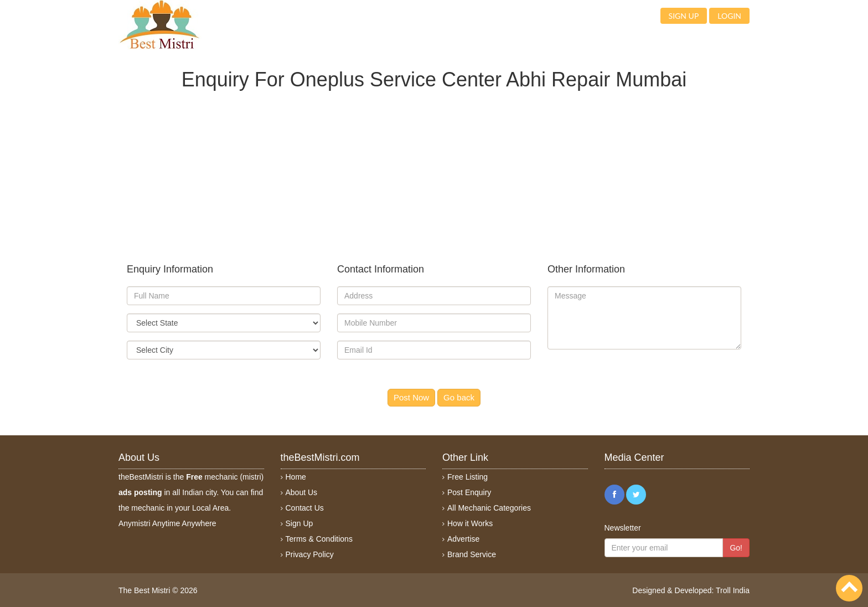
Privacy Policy (310, 554)
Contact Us (305, 508)
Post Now (411, 397)
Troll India (733, 590)
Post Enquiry (469, 492)
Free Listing (467, 477)
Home (296, 477)
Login (729, 16)
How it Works (470, 523)
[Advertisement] (434, 168)
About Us (302, 492)
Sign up (684, 16)
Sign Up (299, 523)
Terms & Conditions (319, 539)
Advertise (463, 539)
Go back (459, 397)
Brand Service (472, 554)
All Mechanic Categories (489, 508)
